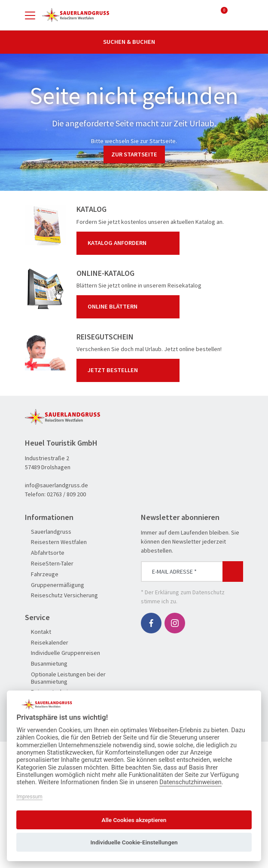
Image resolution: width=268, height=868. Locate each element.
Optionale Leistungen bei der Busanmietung (65, 678)
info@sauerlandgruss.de (56, 485)
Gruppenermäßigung (55, 585)
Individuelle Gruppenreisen (62, 653)
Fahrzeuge (42, 574)
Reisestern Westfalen (56, 542)
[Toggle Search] (238, 15)
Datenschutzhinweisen (190, 782)
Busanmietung (46, 664)
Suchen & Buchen (134, 42)
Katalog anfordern (130, 243)
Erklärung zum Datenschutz (190, 592)
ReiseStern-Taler (49, 564)
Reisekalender (47, 643)
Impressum (29, 797)
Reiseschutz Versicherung (61, 595)
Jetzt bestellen (130, 370)
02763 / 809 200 (66, 494)
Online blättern (130, 307)
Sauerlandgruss (48, 532)
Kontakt (38, 632)
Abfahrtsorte (45, 553)
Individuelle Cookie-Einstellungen (134, 842)
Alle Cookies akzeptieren (134, 820)
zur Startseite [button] (134, 154)
